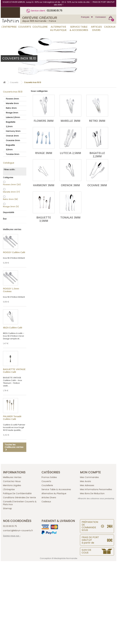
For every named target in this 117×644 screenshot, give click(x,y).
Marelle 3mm (12, 103)
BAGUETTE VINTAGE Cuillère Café (14, 371)
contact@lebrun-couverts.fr (18, 530)
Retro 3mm (11, 108)
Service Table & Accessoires (79, 28)
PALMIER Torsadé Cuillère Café (12, 418)
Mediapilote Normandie (66, 558)
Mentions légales (12, 485)
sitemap (7, 508)
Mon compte (90, 472)
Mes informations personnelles (96, 489)
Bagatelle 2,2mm (11, 124)
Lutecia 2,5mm (13, 117)
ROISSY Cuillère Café (14, 252)
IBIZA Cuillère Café (13, 328)
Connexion (101, 17)
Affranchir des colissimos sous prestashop (96, 498)
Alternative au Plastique (58, 28)
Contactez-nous (12, 481)
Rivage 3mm (12, 113)
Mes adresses (87, 485)
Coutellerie (40, 27)
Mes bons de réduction (92, 493)
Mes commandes (89, 477)
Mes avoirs (85, 481)
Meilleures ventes (12, 229)
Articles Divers (96, 28)
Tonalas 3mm (13, 154)
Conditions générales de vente (19, 498)
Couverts (25, 27)
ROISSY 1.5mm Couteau (11, 290)
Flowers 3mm (12, 99)
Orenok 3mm (12, 136)
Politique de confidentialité (17, 493)
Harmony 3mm (13, 131)
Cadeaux (110, 27)
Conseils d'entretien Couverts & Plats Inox (20, 503)
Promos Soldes (49, 477)
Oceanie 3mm (13, 140)
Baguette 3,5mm (10, 147)
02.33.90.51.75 (55, 11)
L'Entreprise (9, 27)
